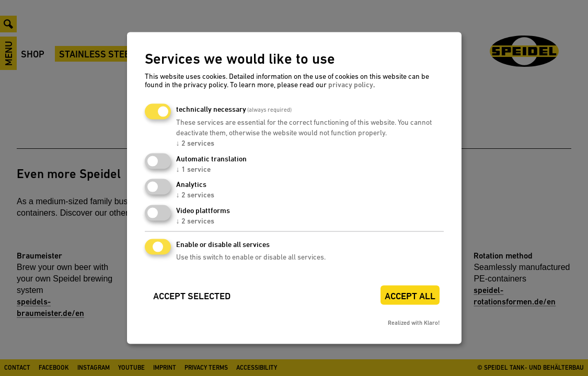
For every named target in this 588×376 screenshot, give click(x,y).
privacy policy (351, 84)
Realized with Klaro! (414, 322)
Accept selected (192, 296)
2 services (195, 143)
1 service (193, 169)
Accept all (410, 296)
